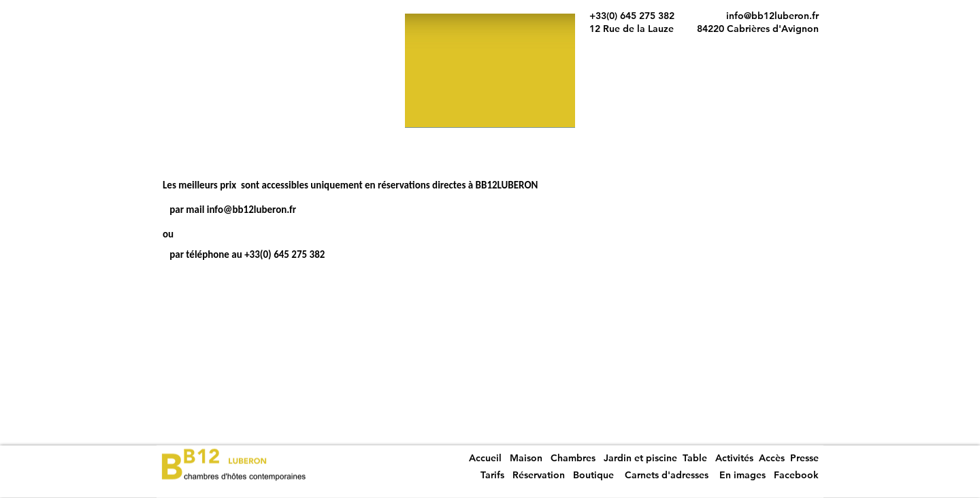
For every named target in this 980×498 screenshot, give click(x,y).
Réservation (539, 475)
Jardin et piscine (640, 458)
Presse (804, 458)
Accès (772, 458)
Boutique (593, 475)
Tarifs (494, 475)
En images (742, 475)
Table (695, 458)
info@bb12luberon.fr (772, 16)
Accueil (485, 458)
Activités (734, 458)
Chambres (573, 458)
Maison (526, 458)
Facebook (796, 475)
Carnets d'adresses (667, 475)
